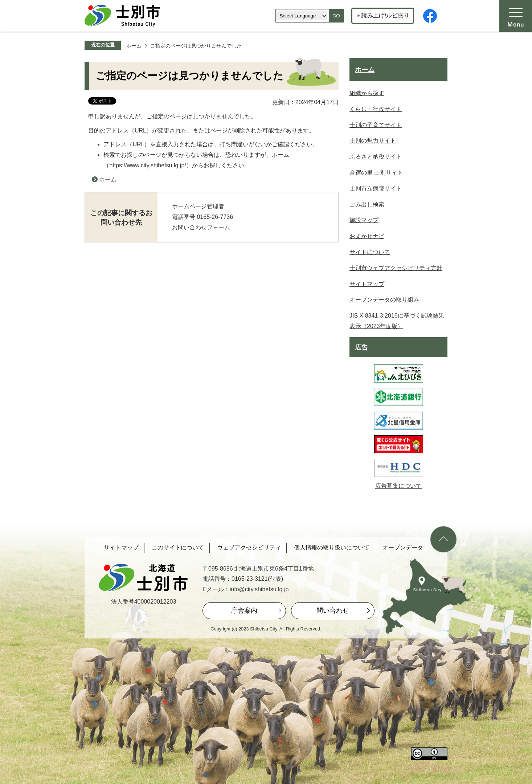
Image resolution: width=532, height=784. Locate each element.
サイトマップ (367, 284)
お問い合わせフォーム (201, 227)
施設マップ (364, 220)
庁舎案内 (244, 611)
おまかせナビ (367, 236)
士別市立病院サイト (376, 189)
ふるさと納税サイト (376, 157)
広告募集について (398, 486)
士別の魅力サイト (373, 141)
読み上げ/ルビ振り (385, 15)
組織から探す (367, 93)
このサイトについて (178, 548)
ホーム (134, 46)
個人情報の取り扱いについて (332, 548)
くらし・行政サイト (376, 109)
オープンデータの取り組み (384, 300)
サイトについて (370, 252)
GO (336, 16)
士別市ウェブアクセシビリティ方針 (396, 268)
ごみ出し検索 (367, 205)
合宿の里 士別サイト (376, 173)
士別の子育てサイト (376, 125)
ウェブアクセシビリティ (249, 548)
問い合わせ (333, 611)
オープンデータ (403, 548)
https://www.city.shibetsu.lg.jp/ (148, 165)
